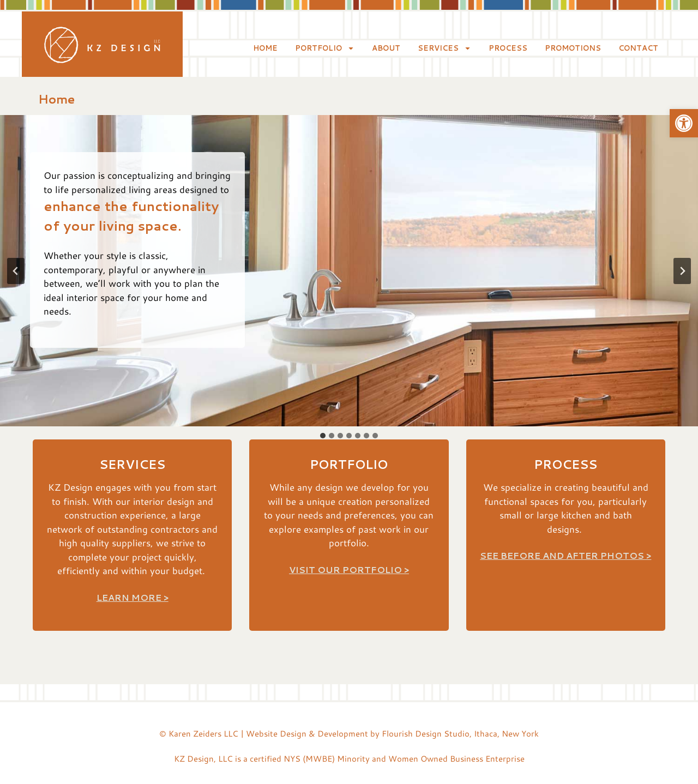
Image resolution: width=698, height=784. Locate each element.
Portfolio (325, 48)
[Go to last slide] (16, 271)
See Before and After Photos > (565, 555)
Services (444, 48)
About (386, 48)
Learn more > (133, 597)
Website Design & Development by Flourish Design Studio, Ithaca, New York (392, 734)
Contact (638, 48)
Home (265, 48)
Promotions (573, 48)
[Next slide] (682, 271)
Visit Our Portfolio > (349, 569)
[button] (684, 123)
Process (508, 48)
